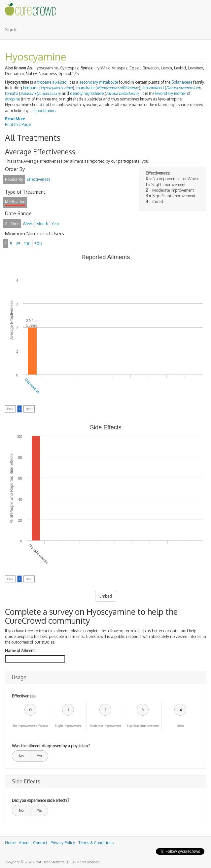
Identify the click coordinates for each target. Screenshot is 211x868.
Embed (106, 596)
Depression (32, 386)
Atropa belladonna (122, 93)
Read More (15, 119)
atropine (12, 99)
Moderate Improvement (105, 726)
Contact (40, 843)
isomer (180, 93)
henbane (31, 88)
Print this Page (18, 124)
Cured (180, 726)
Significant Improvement (143, 726)
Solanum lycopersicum (40, 93)
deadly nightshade (87, 93)
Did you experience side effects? (40, 800)
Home (10, 843)
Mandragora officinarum (118, 88)
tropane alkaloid (52, 82)
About (24, 843)
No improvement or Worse (30, 726)
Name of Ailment (20, 651)
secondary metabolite (99, 82)
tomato (11, 93)
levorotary (164, 93)
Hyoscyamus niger (57, 88)
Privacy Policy (63, 843)
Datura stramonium (183, 88)
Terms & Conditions (96, 843)
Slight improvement (68, 726)
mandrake (85, 88)
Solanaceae (182, 82)
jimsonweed (153, 88)
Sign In (11, 30)
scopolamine (44, 111)
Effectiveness (24, 696)
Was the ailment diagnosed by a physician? (51, 746)
